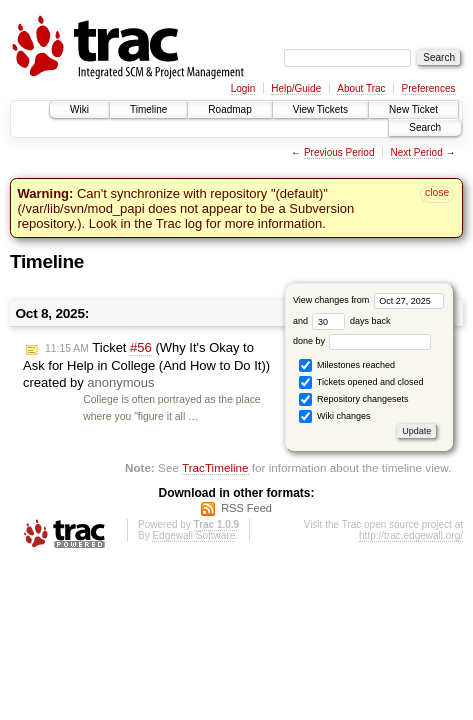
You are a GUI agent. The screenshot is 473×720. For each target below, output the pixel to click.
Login (243, 88)
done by (362, 341)
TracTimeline (215, 467)
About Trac (361, 88)
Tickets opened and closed (361, 382)
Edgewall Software (193, 535)
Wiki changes (334, 416)
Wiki (79, 109)
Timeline (148, 109)
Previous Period (339, 152)
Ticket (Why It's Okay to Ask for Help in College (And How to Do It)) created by (146, 365)
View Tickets (320, 109)
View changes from (368, 300)
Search (425, 127)
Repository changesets (353, 399)
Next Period (416, 152)
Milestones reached (347, 365)
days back (351, 321)
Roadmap (229, 109)
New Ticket (413, 109)
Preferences (429, 88)
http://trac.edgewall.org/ (411, 535)
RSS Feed (246, 508)
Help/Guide (296, 88)
